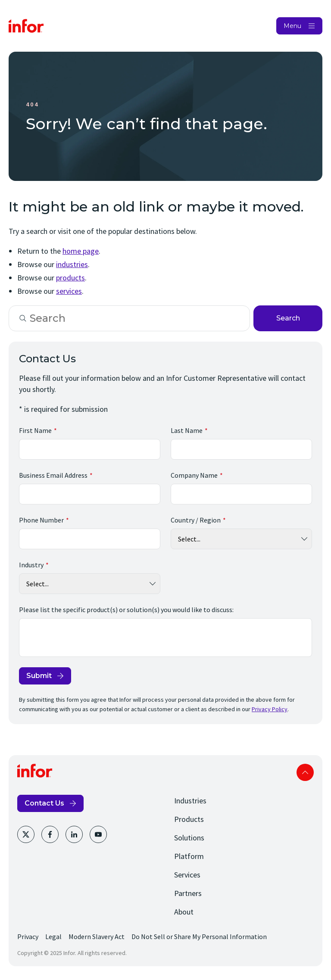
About (184, 912)
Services (187, 875)
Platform (189, 856)
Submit (39, 676)
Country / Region (196, 520)
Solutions (189, 838)
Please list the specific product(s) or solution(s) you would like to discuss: (126, 610)
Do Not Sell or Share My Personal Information (199, 936)
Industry (31, 565)
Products (189, 819)
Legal (53, 936)
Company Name (194, 475)
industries (72, 264)
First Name (35, 430)
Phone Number (41, 520)
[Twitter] (26, 834)
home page (81, 251)
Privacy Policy (270, 709)
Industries (190, 801)
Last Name (187, 430)
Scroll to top (305, 772)
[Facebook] (50, 834)
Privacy (28, 936)
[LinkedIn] (74, 834)
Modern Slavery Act (97, 936)
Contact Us (44, 803)
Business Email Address (53, 475)
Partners (188, 893)
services (69, 291)
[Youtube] (98, 834)
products (70, 278)
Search (288, 318)
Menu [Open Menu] (292, 26)
